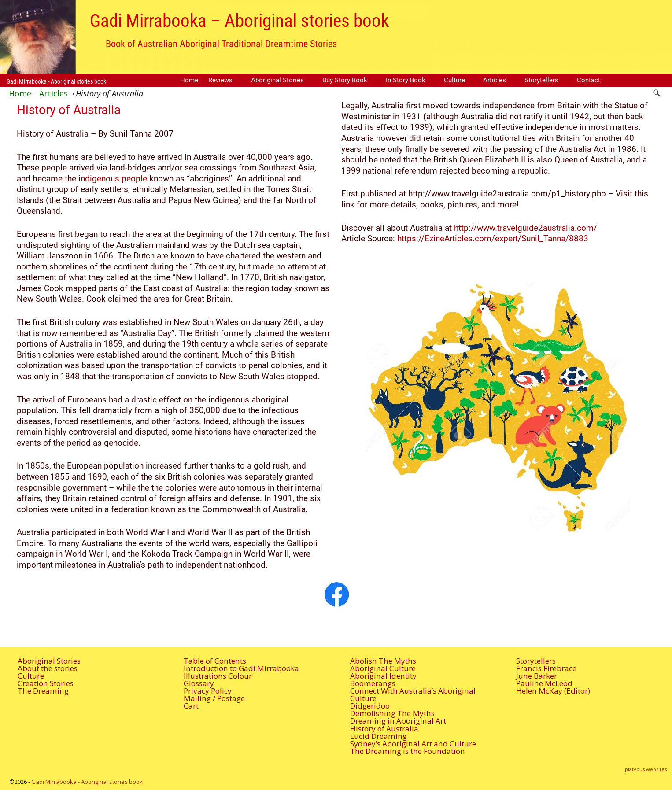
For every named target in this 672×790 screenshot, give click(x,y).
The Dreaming (43, 691)
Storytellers (541, 80)
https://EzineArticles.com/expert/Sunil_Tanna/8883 (493, 239)
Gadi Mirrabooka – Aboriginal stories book (239, 21)
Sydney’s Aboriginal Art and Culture (413, 744)
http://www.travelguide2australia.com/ (526, 228)
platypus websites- (647, 769)
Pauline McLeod (544, 683)
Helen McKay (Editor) (553, 691)
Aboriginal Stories (277, 80)
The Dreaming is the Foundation (408, 751)
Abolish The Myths (383, 661)
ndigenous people (114, 179)
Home (189, 80)
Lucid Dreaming (378, 736)
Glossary (199, 683)
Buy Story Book (345, 80)
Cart (191, 706)
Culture (454, 80)
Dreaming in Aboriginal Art (398, 721)
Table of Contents (215, 661)
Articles (495, 80)
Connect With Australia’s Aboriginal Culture (413, 694)
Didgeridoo (370, 706)
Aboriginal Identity (383, 676)
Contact (589, 80)
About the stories (48, 668)
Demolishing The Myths (392, 713)
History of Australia (384, 729)
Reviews (220, 80)
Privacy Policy (208, 691)
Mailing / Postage (214, 698)
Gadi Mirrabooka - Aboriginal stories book (56, 81)
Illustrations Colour (218, 676)
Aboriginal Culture (383, 668)
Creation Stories (46, 683)
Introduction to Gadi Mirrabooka (241, 668)
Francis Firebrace (546, 668)
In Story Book (406, 80)
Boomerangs (373, 683)
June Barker (537, 676)
